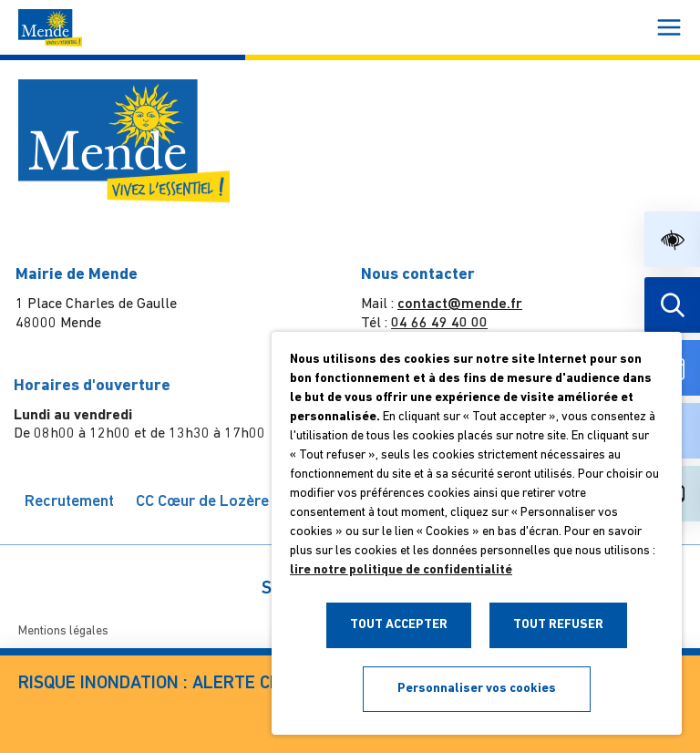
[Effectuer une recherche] (672, 305)
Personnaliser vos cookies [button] (477, 689)
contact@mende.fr (458, 304)
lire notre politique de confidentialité (401, 570)
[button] (672, 239)
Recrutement (72, 502)
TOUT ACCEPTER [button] (399, 625)
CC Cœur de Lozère (206, 502)
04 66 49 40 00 (437, 324)
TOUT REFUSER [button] (558, 625)
